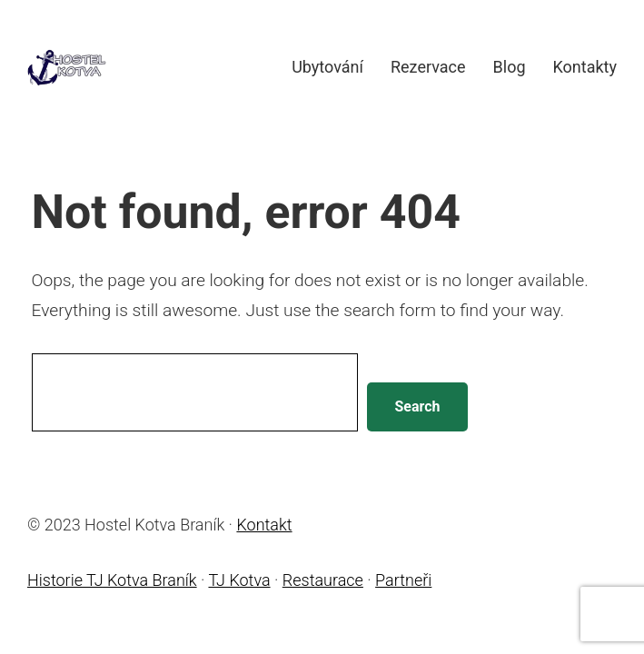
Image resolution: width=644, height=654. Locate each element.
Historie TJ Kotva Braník (112, 580)
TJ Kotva (239, 580)
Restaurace (323, 580)
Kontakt (264, 525)
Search (417, 406)
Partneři (403, 580)
